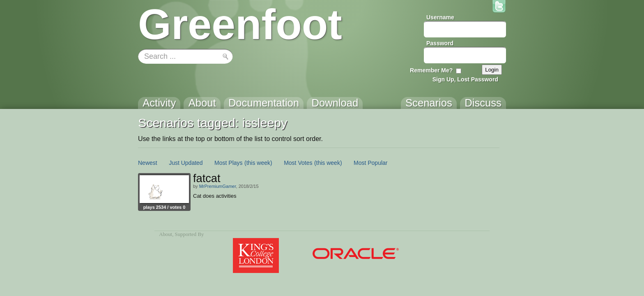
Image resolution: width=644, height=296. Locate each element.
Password (440, 43)
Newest (148, 163)
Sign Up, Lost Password (465, 79)
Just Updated (186, 163)
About (166, 234)
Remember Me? (431, 70)
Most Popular (370, 163)
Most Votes (298, 163)
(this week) (258, 163)
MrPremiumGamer (218, 186)
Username (440, 17)
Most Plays (228, 163)
